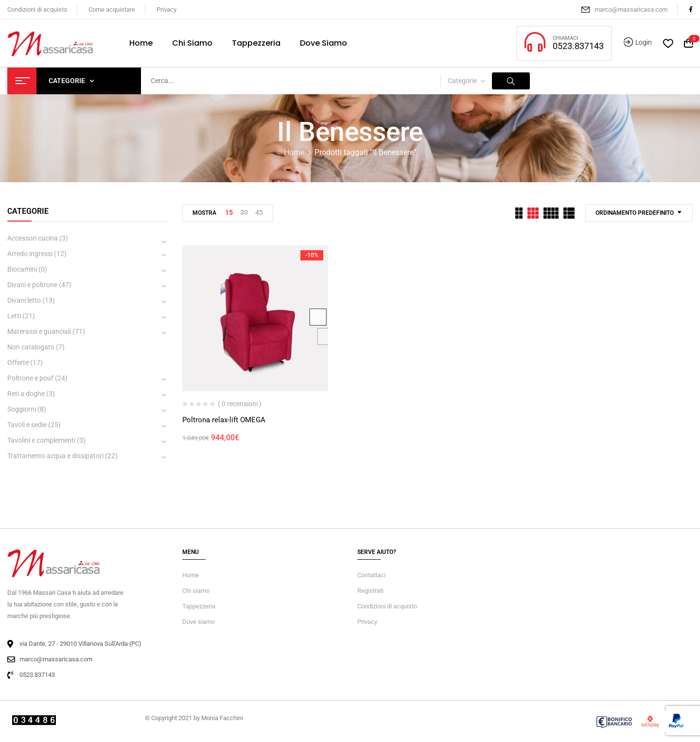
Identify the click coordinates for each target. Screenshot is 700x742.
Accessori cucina (33, 238)
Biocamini (22, 269)
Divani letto (24, 300)
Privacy (166, 9)
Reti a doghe (26, 394)
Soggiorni (22, 409)
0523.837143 (578, 46)
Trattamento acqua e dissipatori (55, 456)
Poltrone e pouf (30, 378)
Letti (14, 316)
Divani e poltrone (32, 285)
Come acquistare (112, 9)
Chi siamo (196, 591)
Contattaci (371, 575)
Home (294, 152)
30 (244, 212)
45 (259, 212)
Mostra (204, 213)
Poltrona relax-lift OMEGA (224, 420)
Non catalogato (31, 347)
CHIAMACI (565, 38)
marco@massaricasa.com (631, 9)
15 (229, 212)
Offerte (18, 362)
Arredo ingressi (30, 254)
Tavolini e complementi (41, 440)
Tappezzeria (199, 606)
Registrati (370, 591)
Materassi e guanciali (39, 331)
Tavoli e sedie (27, 425)
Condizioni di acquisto (37, 9)
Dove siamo (199, 622)
